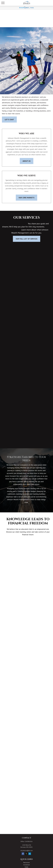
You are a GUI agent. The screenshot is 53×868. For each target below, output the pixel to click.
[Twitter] (26, 854)
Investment (27, 865)
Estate (27, 867)
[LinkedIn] (30, 854)
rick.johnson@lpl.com (26, 851)
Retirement (26, 863)
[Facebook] (23, 854)
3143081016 (29, 841)
